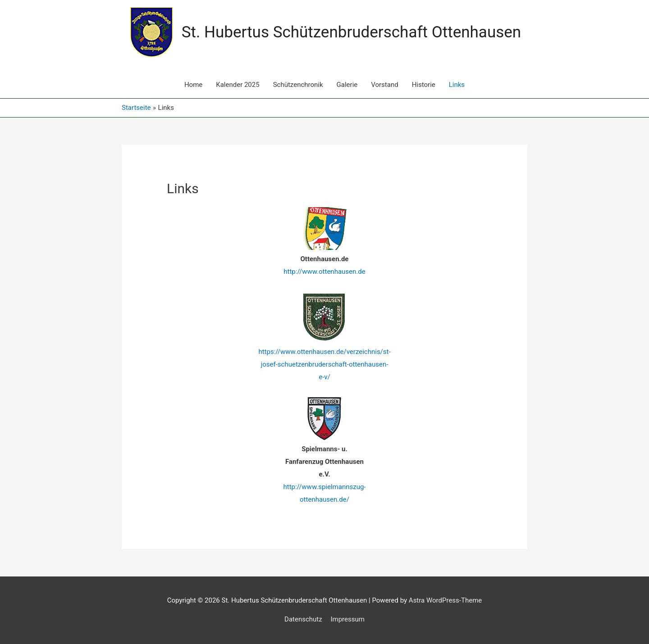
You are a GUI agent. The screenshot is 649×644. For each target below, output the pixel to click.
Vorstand (384, 85)
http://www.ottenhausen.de (324, 272)
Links (457, 85)
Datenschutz (303, 619)
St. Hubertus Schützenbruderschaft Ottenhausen (351, 32)
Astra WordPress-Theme (445, 600)
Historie (424, 85)
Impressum (347, 619)
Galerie (347, 85)
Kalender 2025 (238, 85)
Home (193, 85)
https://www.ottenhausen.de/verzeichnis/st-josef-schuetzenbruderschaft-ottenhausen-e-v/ (324, 364)
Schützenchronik (298, 85)
